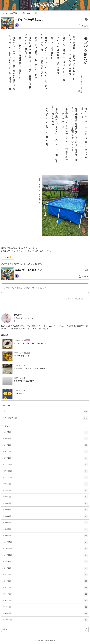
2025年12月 (45, 465)
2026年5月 (45, 433)
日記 (45, 412)
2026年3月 (45, 446)
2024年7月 (45, 575)
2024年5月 (45, 588)
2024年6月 (45, 582)
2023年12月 (45, 621)
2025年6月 (45, 504)
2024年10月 (45, 556)
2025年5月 (45, 511)
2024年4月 (45, 595)
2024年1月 (45, 614)
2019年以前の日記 (45, 419)
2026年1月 (45, 459)
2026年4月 (45, 439)
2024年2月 (45, 608)
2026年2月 (45, 452)
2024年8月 (45, 569)
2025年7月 (45, 498)
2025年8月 (45, 491)
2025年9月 (45, 485)
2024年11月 (45, 550)
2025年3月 (45, 524)
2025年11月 (45, 472)
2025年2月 (45, 530)
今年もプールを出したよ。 (86, 50)
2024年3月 (45, 601)
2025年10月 (45, 478)
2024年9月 (45, 562)
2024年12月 (45, 543)
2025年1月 (45, 537)
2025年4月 (45, 517)
